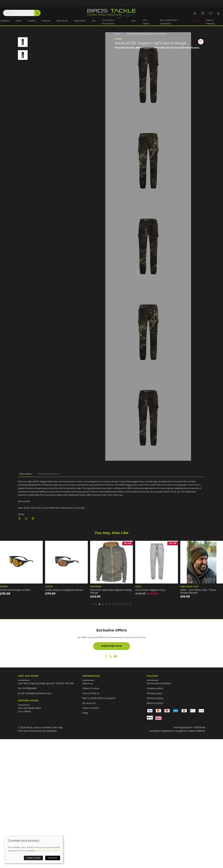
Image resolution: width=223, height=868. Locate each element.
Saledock (52, 731)
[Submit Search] (37, 13)
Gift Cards (146, 22)
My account (89, 703)
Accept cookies (33, 858)
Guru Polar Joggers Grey (195, 590)
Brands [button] (5, 21)
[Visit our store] (203, 13)
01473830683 (29, 689)
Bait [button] (134, 21)
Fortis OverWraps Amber (60, 590)
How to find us (91, 694)
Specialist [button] (62, 21)
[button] (211, 13)
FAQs (85, 713)
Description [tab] (26, 474)
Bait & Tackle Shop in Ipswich (99, 698)
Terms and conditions (159, 684)
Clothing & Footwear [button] (108, 22)
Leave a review (91, 708)
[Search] (22, 13)
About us (87, 684)
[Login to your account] (195, 13)
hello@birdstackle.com (38, 694)
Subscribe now (112, 646)
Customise (53, 858)
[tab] (93, 604)
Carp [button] (18, 21)
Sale (197, 21)
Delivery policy (155, 698)
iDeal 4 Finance (210, 22)
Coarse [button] (31, 21)
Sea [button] (94, 21)
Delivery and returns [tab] (49, 474)
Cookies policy (155, 689)
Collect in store (91, 689)
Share (21, 515)
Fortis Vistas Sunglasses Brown (109, 590)
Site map (58, 728)
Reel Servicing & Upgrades (169, 22)
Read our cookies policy (47, 851)
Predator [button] (80, 21)
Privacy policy (154, 694)
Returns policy (155, 703)
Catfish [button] (46, 21)
